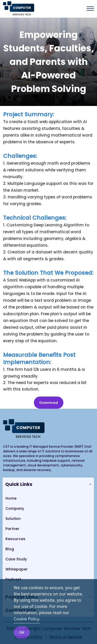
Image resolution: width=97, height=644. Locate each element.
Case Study (16, 559)
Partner (12, 529)
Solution (13, 519)
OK (22, 632)
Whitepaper (17, 569)
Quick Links (19, 484)
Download (49, 403)
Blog (10, 549)
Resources (15, 539)
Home (11, 498)
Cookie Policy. (27, 619)
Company (15, 508)
